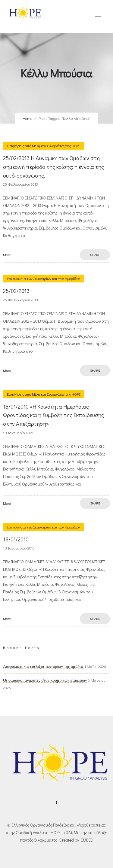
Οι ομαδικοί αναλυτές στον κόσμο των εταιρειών (45, 680)
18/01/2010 (16, 539)
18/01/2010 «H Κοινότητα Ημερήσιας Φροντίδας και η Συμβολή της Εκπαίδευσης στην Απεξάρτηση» (53, 415)
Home (28, 118)
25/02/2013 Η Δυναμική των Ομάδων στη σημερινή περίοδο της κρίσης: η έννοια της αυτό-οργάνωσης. (53, 167)
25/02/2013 (16, 291)
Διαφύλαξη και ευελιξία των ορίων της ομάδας (43, 666)
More (7, 255)
